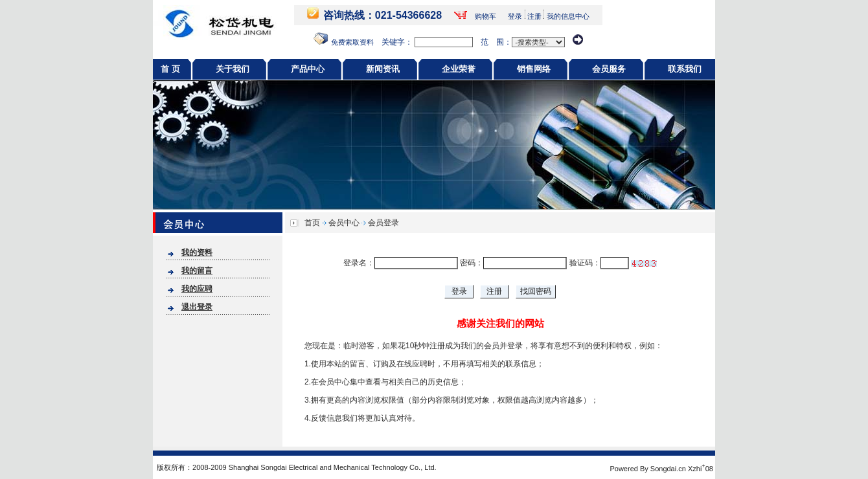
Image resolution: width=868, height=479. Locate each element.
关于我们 (233, 69)
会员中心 (344, 223)
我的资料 (197, 252)
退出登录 (197, 307)
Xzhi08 (701, 469)
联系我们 (685, 69)
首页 (312, 223)
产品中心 (308, 69)
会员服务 (609, 69)
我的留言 (197, 271)
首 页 (170, 69)
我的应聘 (197, 289)
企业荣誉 (459, 69)
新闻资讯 (383, 69)
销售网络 (534, 69)
